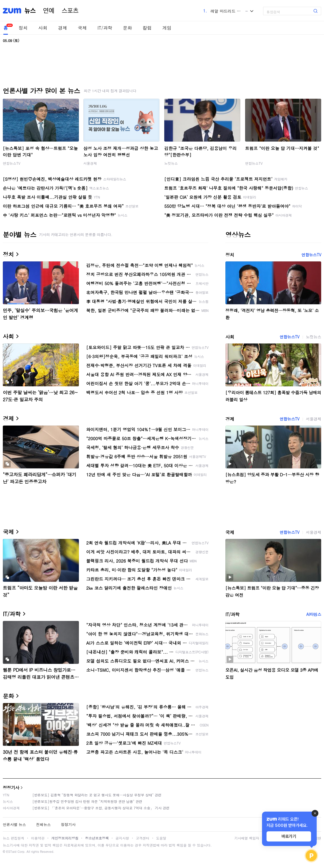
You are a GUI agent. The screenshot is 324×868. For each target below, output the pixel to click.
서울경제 (90, 163)
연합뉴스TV (12, 163)
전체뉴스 (43, 824)
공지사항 (122, 838)
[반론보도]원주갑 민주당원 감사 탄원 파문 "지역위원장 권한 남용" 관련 (87, 801)
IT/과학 (105, 28)
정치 (23, 28)
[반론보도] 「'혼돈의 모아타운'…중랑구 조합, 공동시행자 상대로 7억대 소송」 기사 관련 (101, 808)
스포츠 (70, 11)
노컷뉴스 (171, 163)
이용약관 (38, 838)
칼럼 (147, 28)
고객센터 (143, 838)
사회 (43, 28)
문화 (127, 28)
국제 (82, 28)
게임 (167, 28)
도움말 (161, 838)
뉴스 (30, 11)
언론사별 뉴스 (14, 824)
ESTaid (11, 852)
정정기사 (11, 787)
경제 (63, 28)
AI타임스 (314, 614)
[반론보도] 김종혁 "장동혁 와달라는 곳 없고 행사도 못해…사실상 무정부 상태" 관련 (97, 795)
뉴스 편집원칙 (14, 838)
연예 (49, 11)
